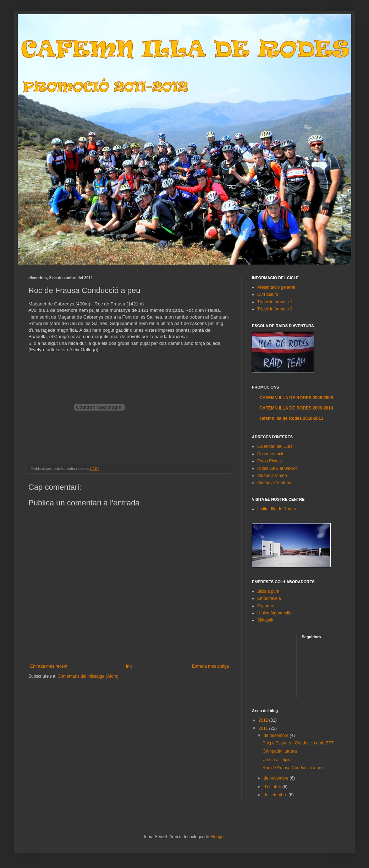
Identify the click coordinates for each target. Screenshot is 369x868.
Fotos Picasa (269, 461)
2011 (264, 728)
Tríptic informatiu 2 (275, 309)
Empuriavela (269, 598)
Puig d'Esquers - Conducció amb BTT (298, 743)
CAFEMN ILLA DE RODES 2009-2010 (296, 408)
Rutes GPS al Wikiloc (277, 468)
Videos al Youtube (274, 483)
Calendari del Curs (275, 446)
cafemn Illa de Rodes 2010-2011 (291, 418)
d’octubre (273, 787)
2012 (264, 720)
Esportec (266, 606)
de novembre (277, 778)
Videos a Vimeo (272, 476)
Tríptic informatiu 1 (275, 302)
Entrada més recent (49, 666)
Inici (130, 666)
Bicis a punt (268, 591)
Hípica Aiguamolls (274, 613)
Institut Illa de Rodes (277, 509)
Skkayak (265, 620)
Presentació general (276, 287)
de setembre (276, 795)
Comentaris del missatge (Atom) (88, 676)
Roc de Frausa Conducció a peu (293, 768)
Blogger (218, 837)
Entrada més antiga (210, 666)
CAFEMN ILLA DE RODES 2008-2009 (296, 398)
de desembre (277, 736)
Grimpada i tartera (280, 751)
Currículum (268, 294)
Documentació (271, 454)
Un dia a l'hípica (278, 760)
